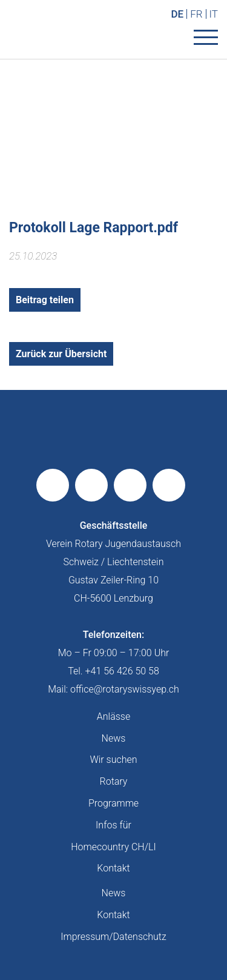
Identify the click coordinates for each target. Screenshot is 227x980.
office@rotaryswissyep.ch (125, 689)
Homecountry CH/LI (113, 847)
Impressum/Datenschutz (113, 937)
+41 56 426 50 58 (122, 671)
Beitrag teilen (45, 300)
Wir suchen (113, 760)
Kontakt (113, 868)
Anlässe (113, 717)
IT (214, 14)
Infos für (113, 825)
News (114, 738)
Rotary (114, 781)
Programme (113, 803)
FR (196, 14)
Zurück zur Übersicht (61, 354)
